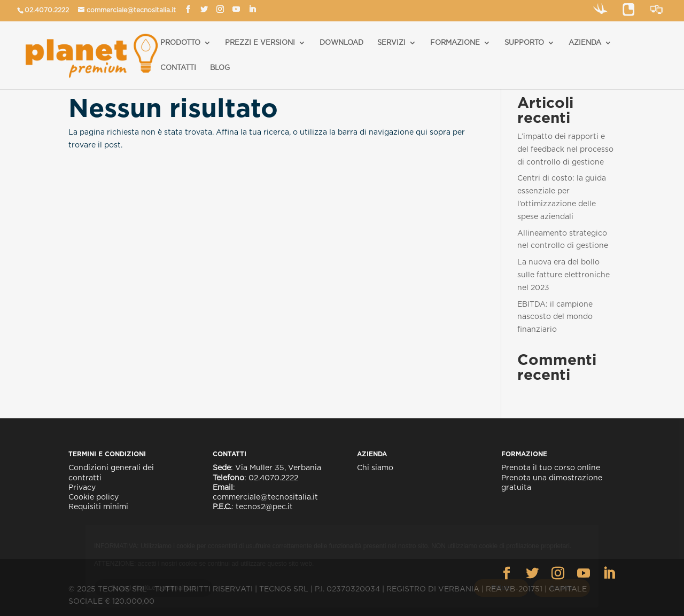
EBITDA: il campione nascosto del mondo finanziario (555, 317)
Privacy (82, 487)
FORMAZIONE (455, 43)
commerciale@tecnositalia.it (131, 10)
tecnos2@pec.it (264, 506)
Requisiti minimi (98, 506)
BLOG (220, 68)
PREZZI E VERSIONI (260, 43)
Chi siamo (375, 467)
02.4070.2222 (47, 10)
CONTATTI (178, 68)
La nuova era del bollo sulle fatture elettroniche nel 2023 (563, 275)
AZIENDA (585, 43)
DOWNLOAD (341, 43)
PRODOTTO (180, 43)
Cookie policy (94, 497)
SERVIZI (391, 43)
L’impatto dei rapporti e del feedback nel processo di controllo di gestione (565, 149)
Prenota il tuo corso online (551, 467)
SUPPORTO (524, 43)
